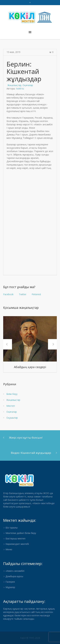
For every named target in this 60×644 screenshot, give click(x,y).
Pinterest (36, 294)
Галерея (10, 582)
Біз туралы (12, 528)
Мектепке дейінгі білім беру (21, 533)
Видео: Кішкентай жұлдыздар (31, 453)
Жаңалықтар (14, 85)
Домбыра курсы (14, 577)
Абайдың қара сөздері (30, 367)
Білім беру (12, 394)
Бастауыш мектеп (15, 539)
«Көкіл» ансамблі (15, 571)
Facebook (8, 294)
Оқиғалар (28, 85)
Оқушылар (12, 418)
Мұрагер (10, 587)
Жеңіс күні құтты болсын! (26, 438)
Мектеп (11, 406)
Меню (9, 550)
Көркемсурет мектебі (17, 544)
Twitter (23, 294)
